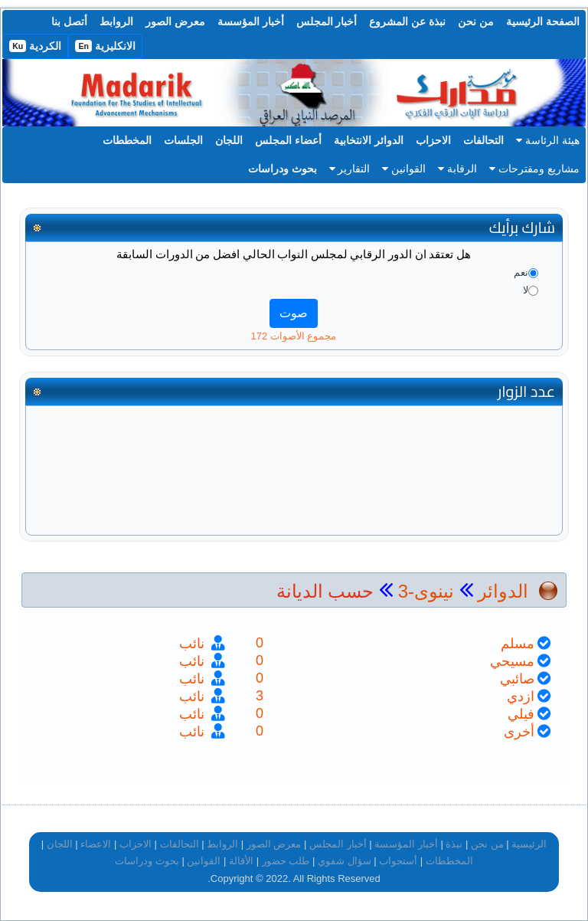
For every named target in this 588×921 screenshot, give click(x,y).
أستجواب (398, 861)
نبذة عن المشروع (407, 21)
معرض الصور (175, 21)
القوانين (404, 169)
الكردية (35, 46)
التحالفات (483, 140)
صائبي (517, 679)
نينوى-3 (423, 591)
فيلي (521, 714)
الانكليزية (105, 46)
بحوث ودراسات (283, 169)
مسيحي (512, 661)
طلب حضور (286, 861)
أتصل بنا (69, 21)
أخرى (519, 732)
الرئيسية (529, 844)
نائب (194, 644)
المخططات (127, 140)
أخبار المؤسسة (251, 21)
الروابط (116, 21)
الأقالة (241, 861)
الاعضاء (96, 844)
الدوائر (503, 591)
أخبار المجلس (327, 21)
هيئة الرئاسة (548, 140)
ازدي (521, 696)
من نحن (476, 21)
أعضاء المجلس (288, 140)
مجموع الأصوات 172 (294, 336)
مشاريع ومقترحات (534, 169)
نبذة (454, 844)
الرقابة (457, 169)
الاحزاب (433, 140)
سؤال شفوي (345, 861)
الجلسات (183, 140)
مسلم (518, 644)
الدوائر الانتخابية (369, 140)
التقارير (350, 169)
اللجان (229, 140)
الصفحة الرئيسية (543, 21)
